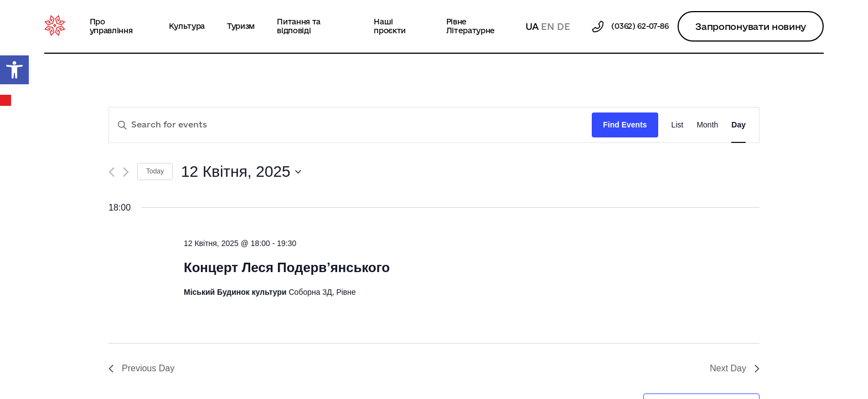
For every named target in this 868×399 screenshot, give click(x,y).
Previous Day (141, 368)
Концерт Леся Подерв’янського (287, 267)
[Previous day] (112, 172)
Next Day (735, 368)
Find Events (625, 125)
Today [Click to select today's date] (155, 171)
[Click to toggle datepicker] (241, 172)
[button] (14, 70)
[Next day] (126, 172)
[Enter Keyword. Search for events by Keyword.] (350, 125)
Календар (6, 100)
